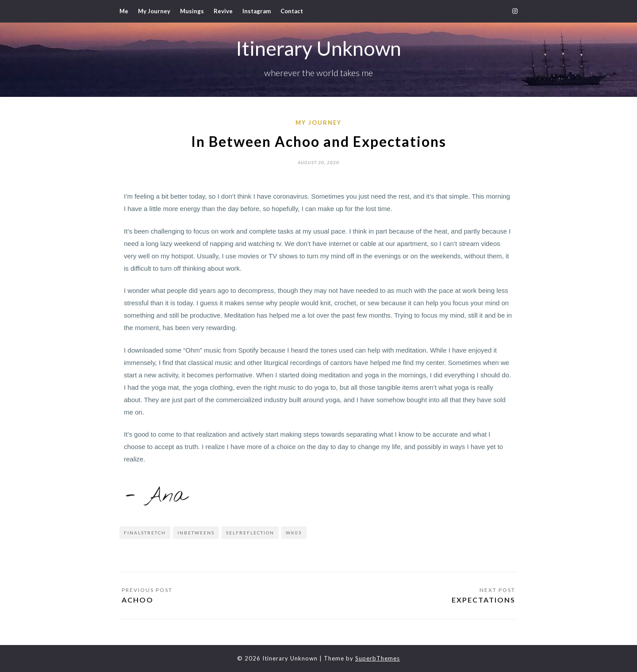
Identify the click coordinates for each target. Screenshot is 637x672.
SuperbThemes (378, 658)
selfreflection (250, 533)
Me (124, 11)
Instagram (257, 11)
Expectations (484, 600)
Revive (223, 11)
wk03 (294, 533)
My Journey (154, 11)
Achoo (138, 600)
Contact (292, 11)
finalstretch (145, 533)
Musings (192, 11)
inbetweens (196, 533)
